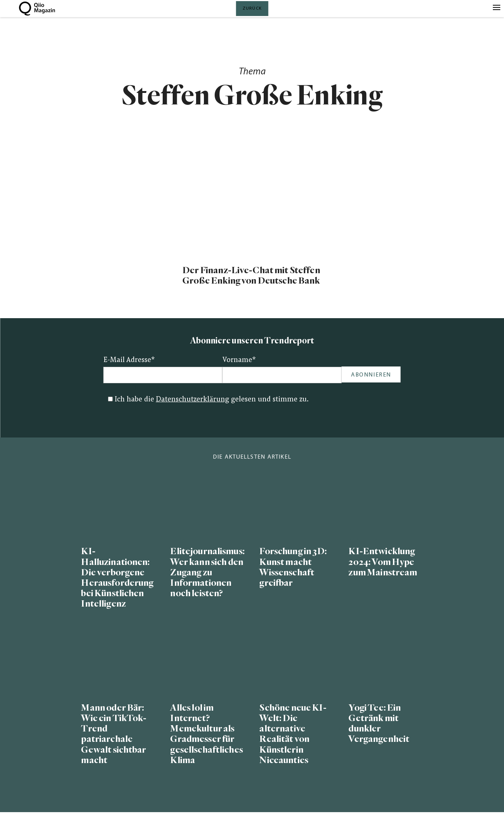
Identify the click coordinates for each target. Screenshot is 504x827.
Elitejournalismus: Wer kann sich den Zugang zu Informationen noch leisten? (207, 572)
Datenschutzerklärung (193, 400)
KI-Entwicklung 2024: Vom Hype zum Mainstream (383, 562)
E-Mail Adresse (129, 360)
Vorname (239, 360)
